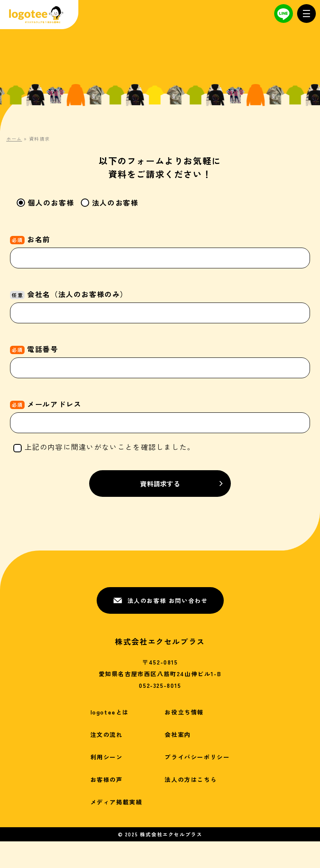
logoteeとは (110, 712)
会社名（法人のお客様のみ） (160, 303)
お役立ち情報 (184, 712)
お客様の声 (107, 779)
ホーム (14, 139)
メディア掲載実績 (116, 802)
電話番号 (160, 358)
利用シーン (107, 757)
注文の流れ (107, 734)
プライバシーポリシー (197, 757)
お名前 (160, 248)
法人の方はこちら (191, 779)
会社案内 (177, 734)
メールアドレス (160, 413)
